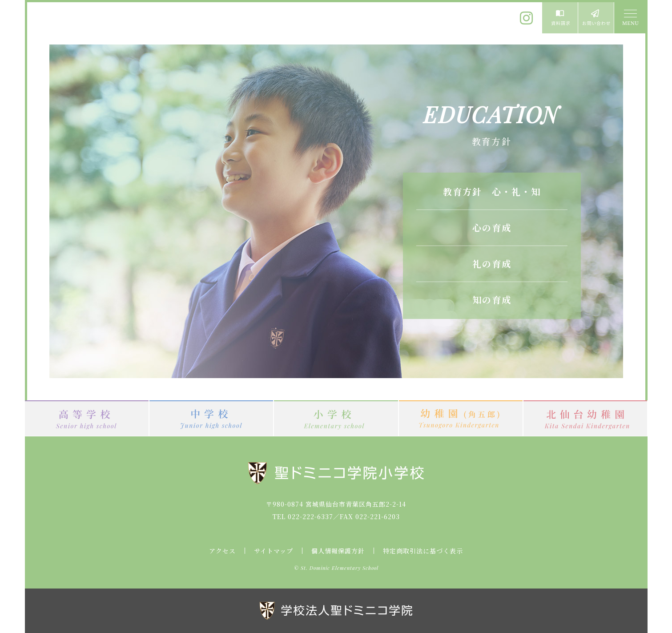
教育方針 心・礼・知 (492, 192)
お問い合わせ (596, 18)
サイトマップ (274, 551)
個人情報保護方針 (338, 551)
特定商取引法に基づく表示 (423, 551)
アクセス (222, 551)
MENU (630, 18)
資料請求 (560, 18)
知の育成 (492, 300)
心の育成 (492, 228)
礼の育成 (492, 264)
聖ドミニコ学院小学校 (109, 24)
